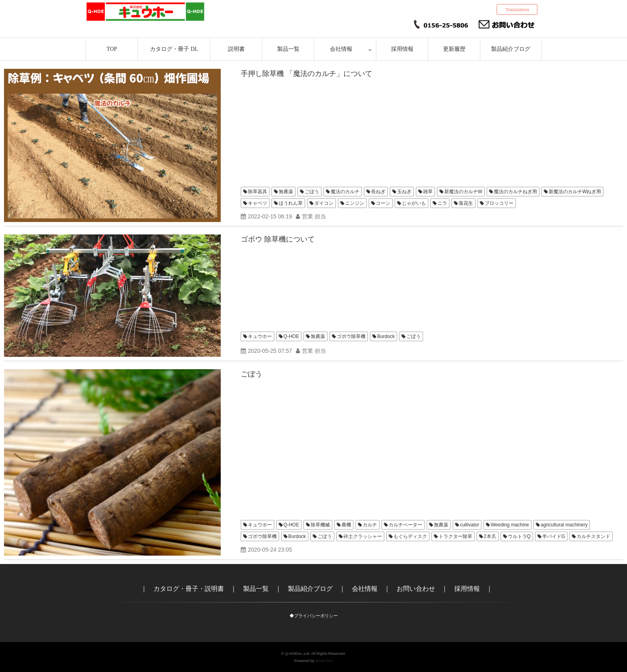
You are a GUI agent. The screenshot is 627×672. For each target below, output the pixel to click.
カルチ (370, 525)
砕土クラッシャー (363, 536)
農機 (346, 525)
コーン (383, 203)
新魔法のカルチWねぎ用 (575, 192)
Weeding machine (510, 525)
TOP (112, 49)
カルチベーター (405, 525)
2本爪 (490, 536)
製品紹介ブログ (511, 49)
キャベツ (258, 203)
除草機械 (320, 525)
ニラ (442, 203)
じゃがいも (414, 203)
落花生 (466, 203)
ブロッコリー (499, 203)
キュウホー (260, 336)
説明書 (236, 49)
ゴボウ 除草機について (278, 239)
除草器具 (258, 192)
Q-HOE (291, 336)
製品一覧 (288, 49)
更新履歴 (454, 49)
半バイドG (554, 536)
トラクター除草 (455, 536)
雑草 (428, 192)
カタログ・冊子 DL (174, 49)
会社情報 (341, 49)
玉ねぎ (404, 192)
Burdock (386, 336)
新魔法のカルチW (463, 192)
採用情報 (402, 49)
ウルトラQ (519, 536)
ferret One (324, 661)
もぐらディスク (410, 536)
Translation (517, 9)
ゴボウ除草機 (351, 336)
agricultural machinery (564, 525)
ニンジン (355, 203)
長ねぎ (378, 192)
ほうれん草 (291, 203)
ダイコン (324, 203)
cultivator (469, 525)
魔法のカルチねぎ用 (515, 192)
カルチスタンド (593, 536)
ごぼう (312, 192)
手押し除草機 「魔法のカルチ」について (307, 74)
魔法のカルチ (345, 192)
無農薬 (286, 192)
